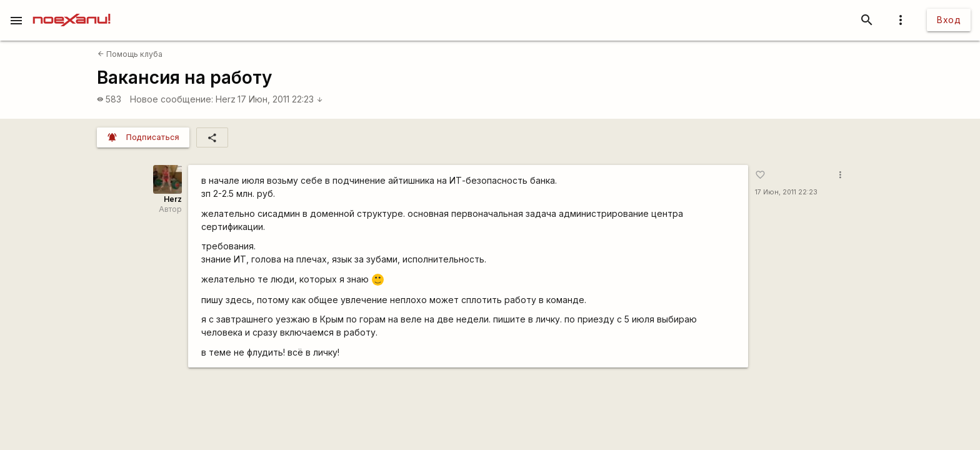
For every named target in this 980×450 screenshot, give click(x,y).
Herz (226, 99)
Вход (949, 20)
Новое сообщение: (172, 99)
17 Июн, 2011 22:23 (280, 99)
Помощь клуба (130, 54)
